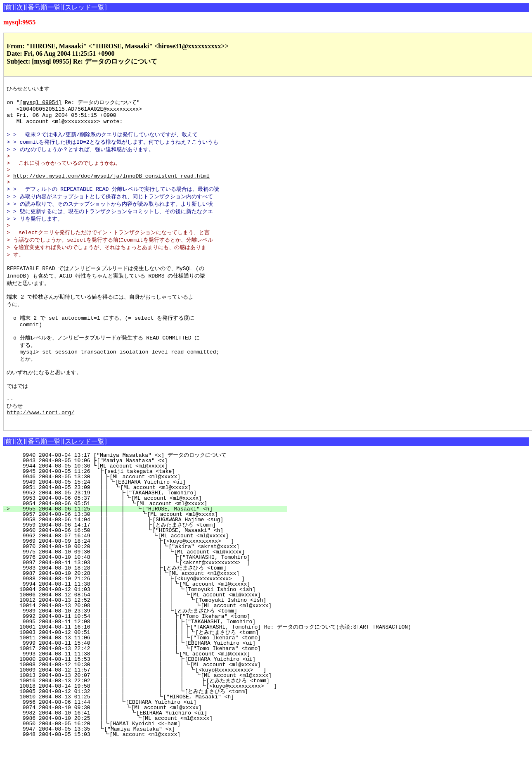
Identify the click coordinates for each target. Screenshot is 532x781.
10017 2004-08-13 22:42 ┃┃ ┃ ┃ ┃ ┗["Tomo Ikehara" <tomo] (138, 687)
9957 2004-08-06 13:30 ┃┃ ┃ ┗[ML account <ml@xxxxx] (145, 553)
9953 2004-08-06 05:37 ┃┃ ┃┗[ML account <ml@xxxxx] (146, 536)
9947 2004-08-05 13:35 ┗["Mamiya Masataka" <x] (152, 767)
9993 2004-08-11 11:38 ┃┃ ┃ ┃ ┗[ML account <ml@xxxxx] (141, 692)
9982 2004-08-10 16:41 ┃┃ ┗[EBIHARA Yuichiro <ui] (147, 751)
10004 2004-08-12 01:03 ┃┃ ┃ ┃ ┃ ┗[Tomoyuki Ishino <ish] (139, 628)
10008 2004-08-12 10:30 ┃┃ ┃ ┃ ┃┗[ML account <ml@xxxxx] (138, 703)
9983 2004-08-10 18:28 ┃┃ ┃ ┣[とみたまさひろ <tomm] (140, 606)
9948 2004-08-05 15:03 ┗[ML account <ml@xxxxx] (152, 773)
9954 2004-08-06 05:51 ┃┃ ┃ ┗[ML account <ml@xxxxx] (146, 542)
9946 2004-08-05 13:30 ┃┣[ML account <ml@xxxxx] (151, 515)
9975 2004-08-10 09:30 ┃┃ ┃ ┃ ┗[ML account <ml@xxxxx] (141, 590)
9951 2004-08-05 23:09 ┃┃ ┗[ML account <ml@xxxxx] (149, 526)
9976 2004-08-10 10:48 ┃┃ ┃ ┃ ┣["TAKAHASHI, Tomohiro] (141, 596)
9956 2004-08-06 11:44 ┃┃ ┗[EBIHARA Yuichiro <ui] (148, 741)
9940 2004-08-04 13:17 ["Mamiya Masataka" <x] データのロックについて (149, 494)
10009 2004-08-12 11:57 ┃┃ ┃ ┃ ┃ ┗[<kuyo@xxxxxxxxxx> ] (138, 708)
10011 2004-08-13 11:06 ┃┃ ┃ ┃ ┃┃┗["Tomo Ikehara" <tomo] (137, 676)
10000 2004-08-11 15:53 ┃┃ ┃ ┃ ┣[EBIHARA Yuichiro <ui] (140, 698)
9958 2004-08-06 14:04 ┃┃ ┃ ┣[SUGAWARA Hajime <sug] (144, 558)
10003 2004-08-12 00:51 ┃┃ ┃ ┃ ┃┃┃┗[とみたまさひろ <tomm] (132, 671)
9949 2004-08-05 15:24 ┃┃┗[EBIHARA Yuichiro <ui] (149, 520)
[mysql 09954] (41, 104)
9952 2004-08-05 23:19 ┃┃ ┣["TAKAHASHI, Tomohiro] (148, 531)
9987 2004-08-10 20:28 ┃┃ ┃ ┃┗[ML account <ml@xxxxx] (142, 612)
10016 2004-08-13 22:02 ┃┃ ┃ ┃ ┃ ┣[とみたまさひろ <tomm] (140, 719)
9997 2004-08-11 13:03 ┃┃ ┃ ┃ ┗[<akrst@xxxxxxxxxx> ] (141, 601)
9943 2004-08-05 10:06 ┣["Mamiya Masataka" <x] (153, 499)
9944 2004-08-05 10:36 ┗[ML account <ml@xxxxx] (153, 504)
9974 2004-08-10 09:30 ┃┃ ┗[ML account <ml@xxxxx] (148, 746)
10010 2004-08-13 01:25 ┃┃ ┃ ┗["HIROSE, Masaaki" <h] (143, 735)
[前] (9, 7)
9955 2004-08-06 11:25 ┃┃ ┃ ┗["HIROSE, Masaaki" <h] (145, 547)
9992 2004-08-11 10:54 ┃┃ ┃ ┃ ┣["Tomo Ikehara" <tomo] (141, 655)
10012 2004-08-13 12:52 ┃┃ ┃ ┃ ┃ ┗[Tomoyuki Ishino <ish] (138, 639)
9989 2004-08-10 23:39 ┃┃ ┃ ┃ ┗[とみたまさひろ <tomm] (137, 649)
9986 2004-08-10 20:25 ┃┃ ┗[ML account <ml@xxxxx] (146, 757)
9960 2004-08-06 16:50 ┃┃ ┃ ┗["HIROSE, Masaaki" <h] (144, 569)
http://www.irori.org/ (40, 449)
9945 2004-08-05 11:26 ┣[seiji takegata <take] (152, 510)
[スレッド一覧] (85, 7)
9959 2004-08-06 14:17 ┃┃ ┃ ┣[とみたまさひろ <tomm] (141, 563)
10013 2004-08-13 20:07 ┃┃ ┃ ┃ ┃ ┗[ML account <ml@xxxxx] (137, 714)
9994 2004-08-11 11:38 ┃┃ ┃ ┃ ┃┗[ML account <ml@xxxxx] (140, 622)
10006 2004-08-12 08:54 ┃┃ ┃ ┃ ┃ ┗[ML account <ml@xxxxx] (138, 633)
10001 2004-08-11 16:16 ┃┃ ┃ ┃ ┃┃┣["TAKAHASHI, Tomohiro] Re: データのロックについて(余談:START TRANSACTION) (204, 665)
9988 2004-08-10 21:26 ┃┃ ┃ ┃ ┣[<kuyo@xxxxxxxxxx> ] (141, 617)
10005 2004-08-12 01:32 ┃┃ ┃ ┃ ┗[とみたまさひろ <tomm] (136, 730)
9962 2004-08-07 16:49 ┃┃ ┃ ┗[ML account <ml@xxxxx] (144, 574)
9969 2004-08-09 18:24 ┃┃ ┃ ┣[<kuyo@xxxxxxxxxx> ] (143, 579)
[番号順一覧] (44, 7)
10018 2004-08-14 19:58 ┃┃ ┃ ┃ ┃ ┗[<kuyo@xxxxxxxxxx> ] (143, 724)
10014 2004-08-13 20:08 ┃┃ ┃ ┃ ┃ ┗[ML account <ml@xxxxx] (137, 644)
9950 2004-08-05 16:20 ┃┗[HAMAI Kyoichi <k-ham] (151, 762)
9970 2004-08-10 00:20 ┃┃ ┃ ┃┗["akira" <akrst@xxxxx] (142, 585)
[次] (20, 7)
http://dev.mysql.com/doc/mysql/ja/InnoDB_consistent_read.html (111, 188)
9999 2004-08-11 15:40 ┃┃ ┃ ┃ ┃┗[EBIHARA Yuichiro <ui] (139, 681)
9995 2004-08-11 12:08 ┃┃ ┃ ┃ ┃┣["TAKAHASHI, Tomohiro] (139, 660)
